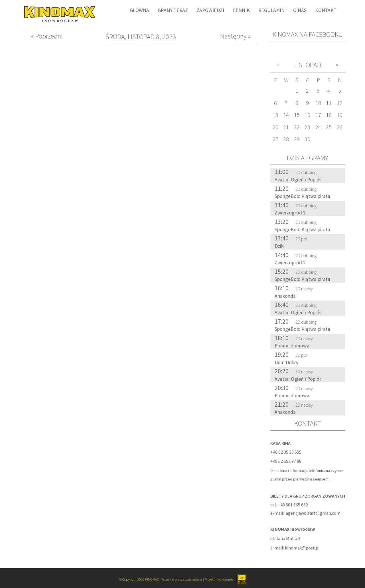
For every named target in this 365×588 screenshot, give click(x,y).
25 (329, 127)
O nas (300, 10)
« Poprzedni (47, 36)
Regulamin (271, 10)
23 (307, 127)
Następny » (235, 36)
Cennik (241, 10)
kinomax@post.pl (302, 548)
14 (286, 115)
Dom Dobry (286, 362)
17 (318, 115)
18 (329, 115)
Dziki (280, 246)
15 (297, 115)
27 (275, 139)
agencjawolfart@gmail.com (313, 513)
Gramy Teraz (173, 10)
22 (297, 127)
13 (275, 115)
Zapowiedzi (210, 10)
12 (340, 103)
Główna (139, 10)
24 (318, 127)
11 (329, 103)
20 (275, 127)
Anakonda (285, 296)
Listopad (308, 65)
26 (340, 127)
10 (318, 103)
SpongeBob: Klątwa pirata (302, 196)
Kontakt (326, 10)
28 (286, 139)
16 (307, 115)
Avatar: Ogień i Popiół (298, 180)
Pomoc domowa (292, 346)
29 (297, 139)
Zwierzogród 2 (290, 213)
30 (307, 139)
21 (286, 127)
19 (340, 115)
